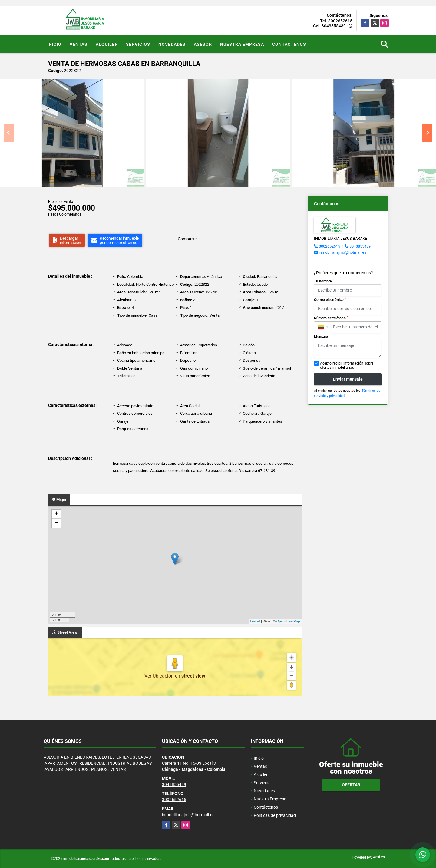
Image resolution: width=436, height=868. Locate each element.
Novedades (172, 44)
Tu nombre (324, 281)
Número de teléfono (331, 318)
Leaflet (255, 621)
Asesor (203, 44)
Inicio (54, 44)
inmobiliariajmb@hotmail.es (343, 252)
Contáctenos (289, 44)
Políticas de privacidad (275, 815)
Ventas (79, 44)
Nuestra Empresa (242, 44)
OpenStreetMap (288, 621)
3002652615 (340, 21)
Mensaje (322, 336)
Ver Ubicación (160, 676)
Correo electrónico (330, 299)
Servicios (138, 44)
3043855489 (334, 26)
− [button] (56, 523)
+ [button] (56, 514)
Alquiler (107, 44)
